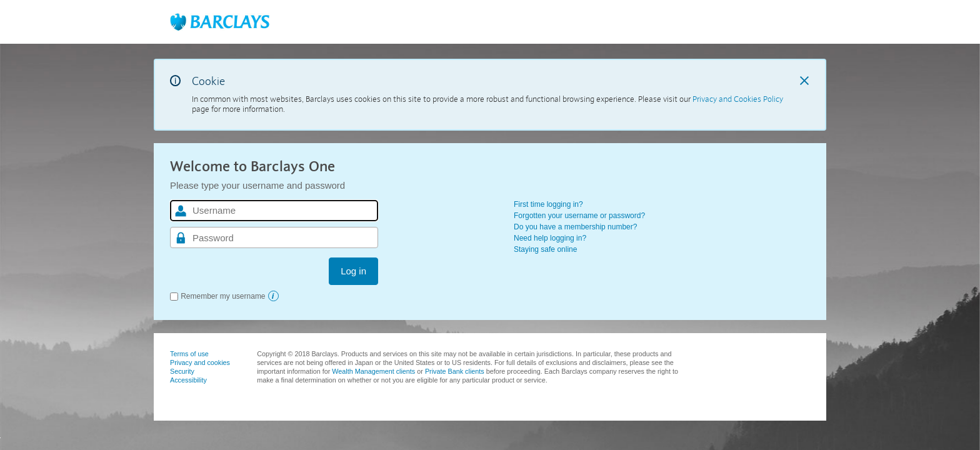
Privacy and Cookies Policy (738, 99)
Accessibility (188, 380)
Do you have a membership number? (575, 227)
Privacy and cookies (200, 362)
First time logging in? (548, 204)
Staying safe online (545, 249)
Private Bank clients (455, 371)
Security (182, 371)
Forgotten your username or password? (579, 216)
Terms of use (189, 354)
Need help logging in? (550, 238)
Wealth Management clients (373, 371)
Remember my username (223, 296)
